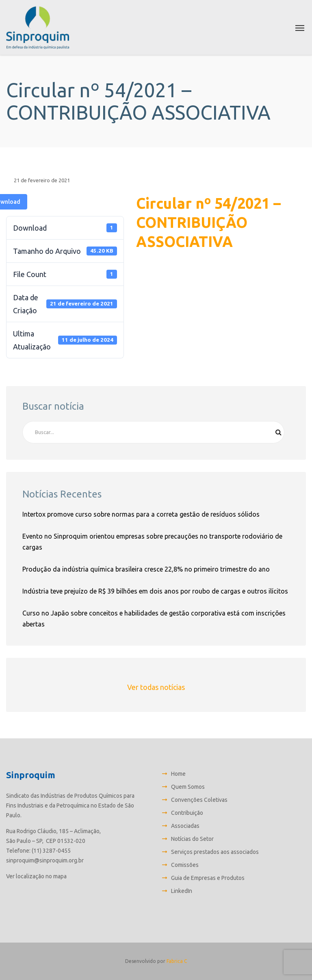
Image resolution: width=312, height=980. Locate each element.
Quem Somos (188, 787)
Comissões (185, 865)
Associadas (185, 826)
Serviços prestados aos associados (215, 852)
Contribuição (187, 813)
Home (178, 774)
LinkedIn (182, 891)
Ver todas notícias (156, 687)
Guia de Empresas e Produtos (208, 878)
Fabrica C (177, 961)
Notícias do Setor (192, 839)
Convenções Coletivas (199, 800)
